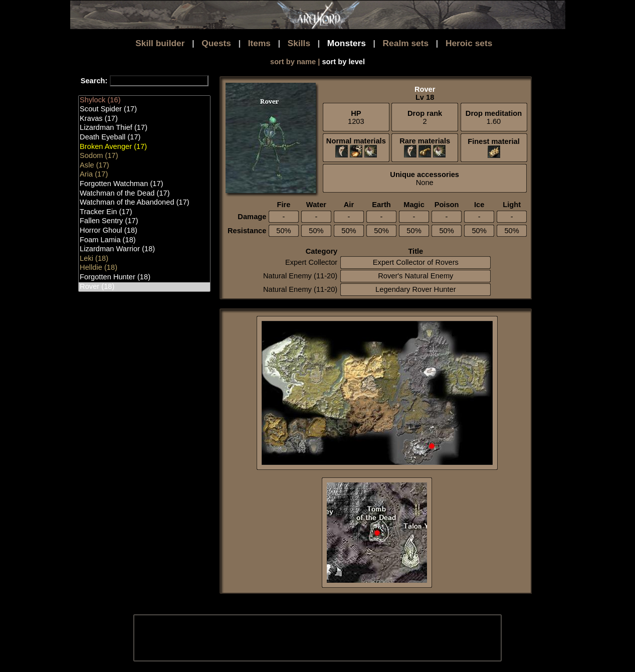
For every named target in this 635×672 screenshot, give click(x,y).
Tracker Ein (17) (144, 212)
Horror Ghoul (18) (144, 231)
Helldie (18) (144, 268)
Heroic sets (469, 43)
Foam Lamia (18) (144, 240)
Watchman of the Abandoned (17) (144, 203)
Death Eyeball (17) (144, 138)
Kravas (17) (144, 119)
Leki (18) (144, 259)
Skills (299, 43)
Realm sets (406, 43)
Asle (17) (144, 166)
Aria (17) (144, 175)
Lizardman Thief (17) (144, 128)
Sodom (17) (144, 156)
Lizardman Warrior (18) (144, 249)
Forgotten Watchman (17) (144, 184)
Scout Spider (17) (144, 110)
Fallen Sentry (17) (144, 221)
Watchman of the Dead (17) (144, 194)
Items (259, 43)
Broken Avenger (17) (144, 147)
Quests (216, 43)
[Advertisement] (317, 638)
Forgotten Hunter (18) (144, 278)
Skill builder (160, 43)
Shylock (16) (144, 101)
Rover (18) (144, 287)
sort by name (293, 62)
